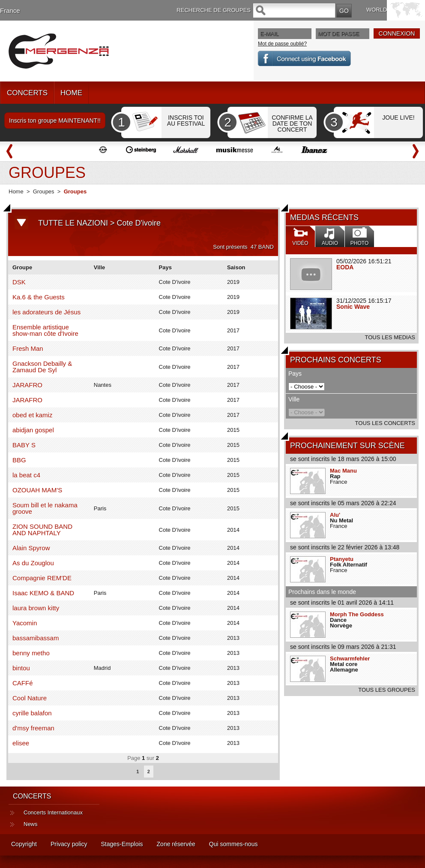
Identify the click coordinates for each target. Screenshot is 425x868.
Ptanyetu (342, 559)
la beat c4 (26, 475)
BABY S (24, 445)
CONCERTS (27, 93)
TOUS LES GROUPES (387, 690)
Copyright (24, 844)
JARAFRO (27, 385)
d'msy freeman (33, 728)
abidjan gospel (33, 430)
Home (16, 191)
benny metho (31, 653)
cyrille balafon (32, 713)
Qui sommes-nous (233, 844)
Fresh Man (28, 348)
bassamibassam (36, 638)
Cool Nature (30, 698)
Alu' (335, 515)
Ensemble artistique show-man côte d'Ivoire (45, 330)
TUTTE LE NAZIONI (73, 223)
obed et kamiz (32, 415)
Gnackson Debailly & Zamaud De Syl (42, 367)
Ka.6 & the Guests (39, 297)
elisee (21, 743)
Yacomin (25, 623)
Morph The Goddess (357, 614)
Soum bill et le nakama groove (45, 508)
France (10, 11)
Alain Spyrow (31, 548)
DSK (19, 282)
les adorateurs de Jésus (46, 312)
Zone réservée (176, 844)
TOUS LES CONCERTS (385, 423)
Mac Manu (343, 471)
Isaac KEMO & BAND (43, 593)
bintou (21, 668)
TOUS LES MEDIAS (390, 337)
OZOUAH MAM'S (37, 490)
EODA (345, 267)
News (31, 824)
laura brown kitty (36, 608)
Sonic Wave (353, 307)
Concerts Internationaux (53, 812)
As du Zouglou (33, 563)
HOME (71, 93)
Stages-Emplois (122, 844)
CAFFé (23, 683)
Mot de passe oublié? (282, 44)
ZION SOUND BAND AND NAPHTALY (42, 530)
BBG (19, 460)
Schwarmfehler (350, 659)
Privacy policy (69, 844)
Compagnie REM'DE (42, 578)
